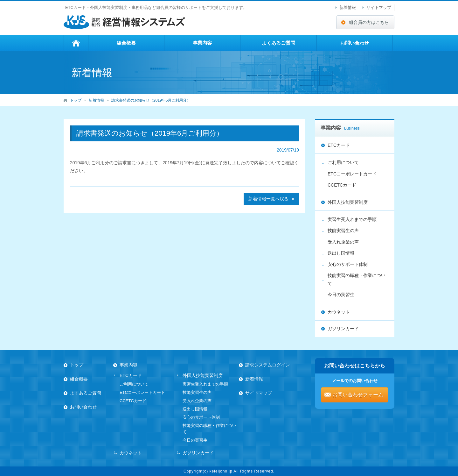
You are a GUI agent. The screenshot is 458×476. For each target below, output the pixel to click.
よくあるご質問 (278, 43)
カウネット (339, 312)
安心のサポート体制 (348, 264)
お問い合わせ (355, 43)
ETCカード (339, 145)
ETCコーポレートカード (352, 174)
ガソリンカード (343, 329)
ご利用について (343, 162)
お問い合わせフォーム (358, 395)
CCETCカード (342, 185)
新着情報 (348, 7)
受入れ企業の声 (343, 242)
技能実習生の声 (343, 231)
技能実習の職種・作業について (357, 279)
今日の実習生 (341, 295)
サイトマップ (379, 7)
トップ (76, 43)
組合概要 (126, 43)
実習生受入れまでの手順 (352, 219)
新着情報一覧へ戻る (268, 199)
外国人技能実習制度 (348, 202)
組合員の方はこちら (369, 22)
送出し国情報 (341, 253)
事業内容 (202, 43)
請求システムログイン (267, 365)
